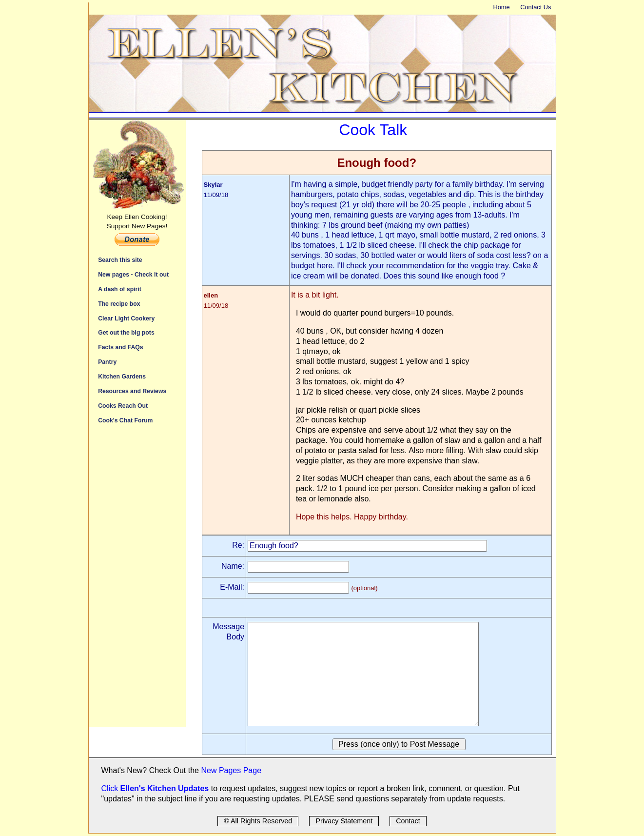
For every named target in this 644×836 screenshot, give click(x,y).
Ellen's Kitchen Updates (165, 788)
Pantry (107, 362)
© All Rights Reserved (258, 821)
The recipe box (119, 304)
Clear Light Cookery (126, 318)
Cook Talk (373, 130)
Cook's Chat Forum (125, 420)
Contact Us (536, 7)
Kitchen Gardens (122, 376)
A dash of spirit (120, 289)
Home (501, 7)
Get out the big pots (126, 332)
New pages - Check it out (133, 274)
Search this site (120, 260)
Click (111, 788)
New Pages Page (231, 770)
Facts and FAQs (120, 347)
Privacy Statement (344, 821)
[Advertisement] (137, 580)
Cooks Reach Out (123, 406)
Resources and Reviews (132, 391)
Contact (408, 821)
